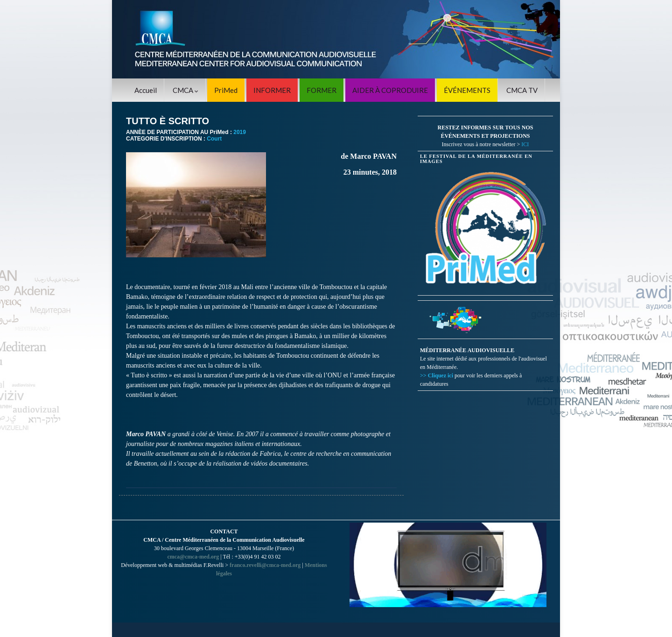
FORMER (322, 90)
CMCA (185, 90)
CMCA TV (522, 90)
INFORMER (272, 90)
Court (214, 139)
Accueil (146, 90)
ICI (525, 144)
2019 (240, 132)
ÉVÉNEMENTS (467, 90)
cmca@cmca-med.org (193, 557)
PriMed (226, 90)
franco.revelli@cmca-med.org (265, 565)
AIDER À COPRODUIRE (390, 90)
